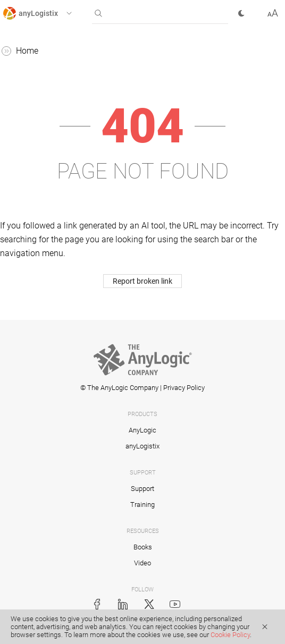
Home (27, 51)
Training (142, 505)
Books (143, 547)
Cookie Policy (230, 635)
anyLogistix (142, 446)
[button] (47, 13)
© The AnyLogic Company (119, 388)
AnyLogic (142, 430)
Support (142, 489)
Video (142, 563)
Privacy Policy (184, 388)
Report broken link (142, 281)
